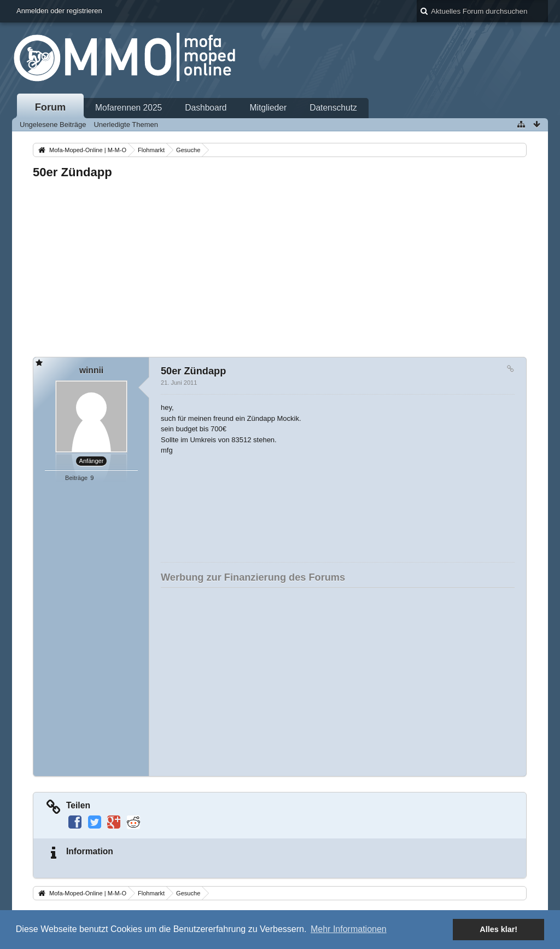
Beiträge (76, 478)
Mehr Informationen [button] (349, 929)
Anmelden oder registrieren (59, 11)
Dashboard (206, 108)
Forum (51, 107)
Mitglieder (269, 108)
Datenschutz (333, 108)
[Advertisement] (280, 265)
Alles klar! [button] (498, 929)
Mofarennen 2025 (129, 108)
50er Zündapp (72, 172)
